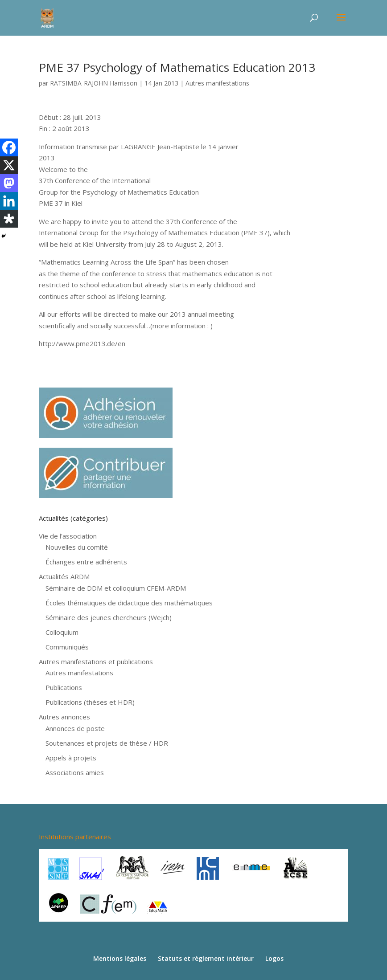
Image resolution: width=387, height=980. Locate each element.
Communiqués (67, 647)
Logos (274, 958)
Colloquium (62, 632)
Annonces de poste (75, 728)
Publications (64, 687)
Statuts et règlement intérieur (206, 958)
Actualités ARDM (64, 576)
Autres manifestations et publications (96, 661)
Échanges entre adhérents (86, 562)
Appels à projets (71, 758)
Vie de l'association (68, 536)
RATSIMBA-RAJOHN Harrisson (94, 83)
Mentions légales (120, 958)
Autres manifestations (217, 83)
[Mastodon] (9, 183)
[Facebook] (9, 147)
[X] (9, 165)
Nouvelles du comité (77, 547)
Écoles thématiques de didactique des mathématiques (129, 603)
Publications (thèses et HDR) (90, 702)
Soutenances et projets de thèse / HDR (107, 743)
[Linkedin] (9, 201)
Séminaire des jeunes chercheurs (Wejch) (109, 617)
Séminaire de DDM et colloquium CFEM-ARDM (116, 588)
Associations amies (75, 772)
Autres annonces (64, 717)
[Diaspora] (9, 219)
